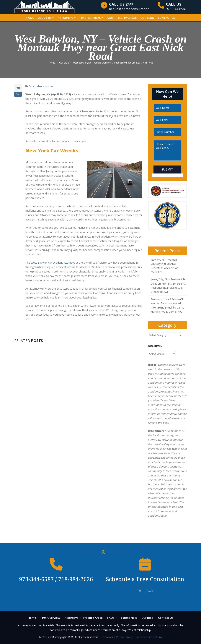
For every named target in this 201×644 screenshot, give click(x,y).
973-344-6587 (176, 7)
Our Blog (147, 18)
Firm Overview (50, 618)
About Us (45, 18)
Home (30, 18)
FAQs (110, 18)
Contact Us (166, 18)
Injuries (49, 86)
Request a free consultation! (130, 7)
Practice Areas (90, 18)
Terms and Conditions (149, 637)
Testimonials (127, 18)
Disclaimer (107, 637)
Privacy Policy (124, 637)
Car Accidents (36, 86)
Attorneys (66, 18)
